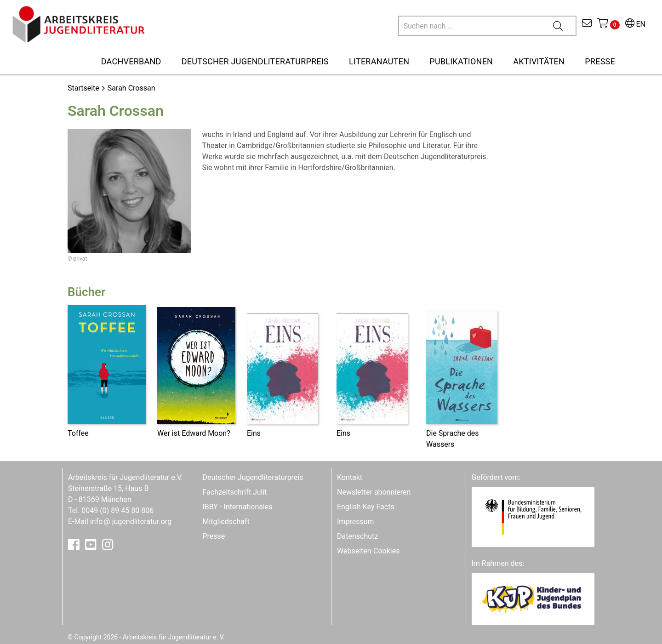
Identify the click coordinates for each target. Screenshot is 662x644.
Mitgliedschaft (226, 521)
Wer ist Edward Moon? (194, 433)
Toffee (78, 433)
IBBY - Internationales (238, 507)
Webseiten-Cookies (368, 551)
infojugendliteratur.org (131, 521)
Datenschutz (357, 536)
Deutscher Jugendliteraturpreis (253, 477)
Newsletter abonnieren (374, 492)
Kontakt (350, 477)
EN (635, 24)
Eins (254, 433)
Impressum (356, 521)
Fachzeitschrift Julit (235, 492)
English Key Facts (366, 507)
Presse (214, 536)
